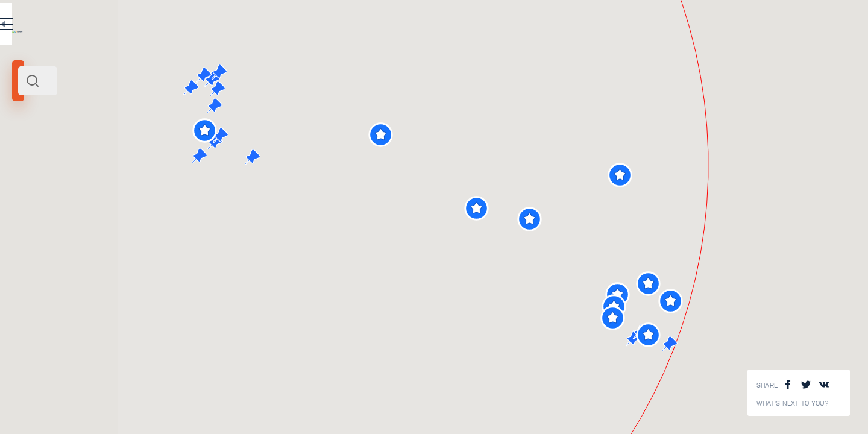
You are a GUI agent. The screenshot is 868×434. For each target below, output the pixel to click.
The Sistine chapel (174, 338)
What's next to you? (793, 404)
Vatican (30, 165)
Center (80, 165)
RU (239, 27)
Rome (56, 165)
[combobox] (163, 81)
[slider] (33, 219)
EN (265, 27)
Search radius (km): (42, 199)
